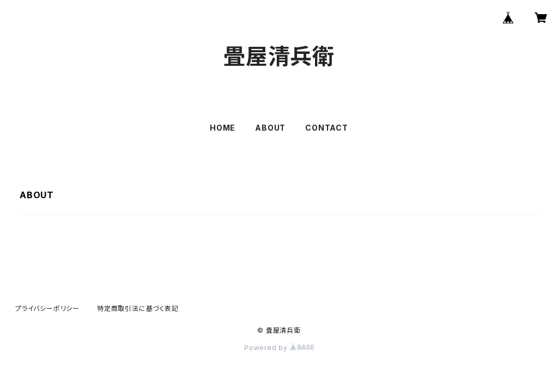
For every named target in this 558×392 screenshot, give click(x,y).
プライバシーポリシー (47, 308)
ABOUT (270, 128)
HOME (223, 128)
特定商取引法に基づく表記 (138, 308)
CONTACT (327, 128)
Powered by (279, 348)
